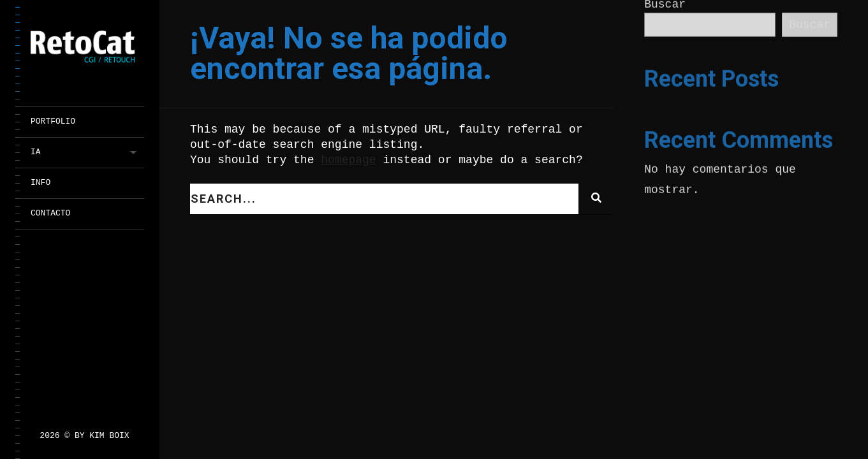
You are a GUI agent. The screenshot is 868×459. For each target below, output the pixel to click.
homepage (348, 160)
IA (36, 152)
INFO (40, 183)
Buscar (810, 25)
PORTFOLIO (53, 121)
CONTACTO (50, 213)
